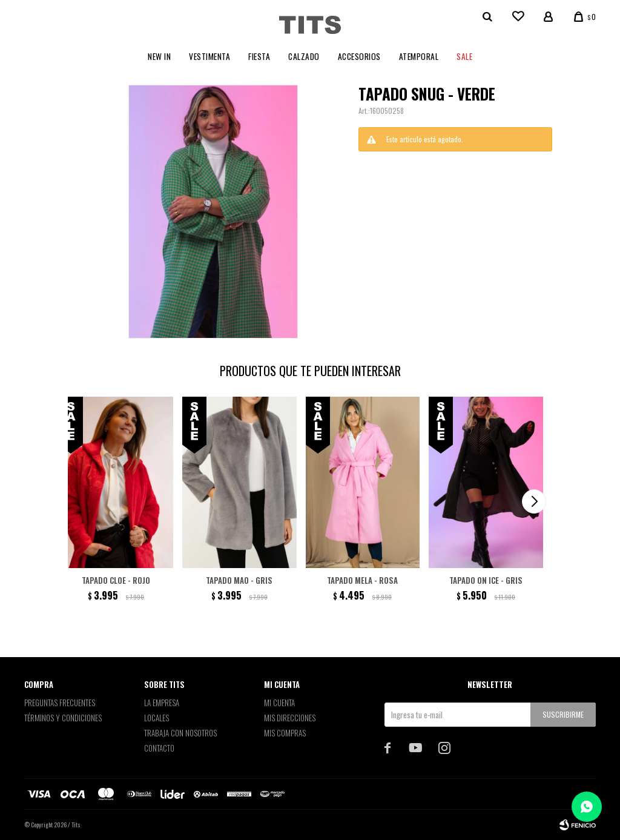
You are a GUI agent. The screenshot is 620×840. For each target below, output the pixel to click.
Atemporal (419, 56)
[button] (534, 501)
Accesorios (359, 56)
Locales (157, 718)
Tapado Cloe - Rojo (116, 580)
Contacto (159, 748)
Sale (464, 56)
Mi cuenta (279, 703)
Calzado (304, 56)
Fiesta (259, 56)
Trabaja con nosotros (180, 733)
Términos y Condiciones (63, 718)
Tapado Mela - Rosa (362, 580)
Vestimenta (209, 56)
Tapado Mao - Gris (239, 580)
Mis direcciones (290, 718)
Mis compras (285, 733)
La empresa (162, 703)
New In (159, 56)
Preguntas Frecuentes (60, 703)
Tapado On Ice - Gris (486, 580)
